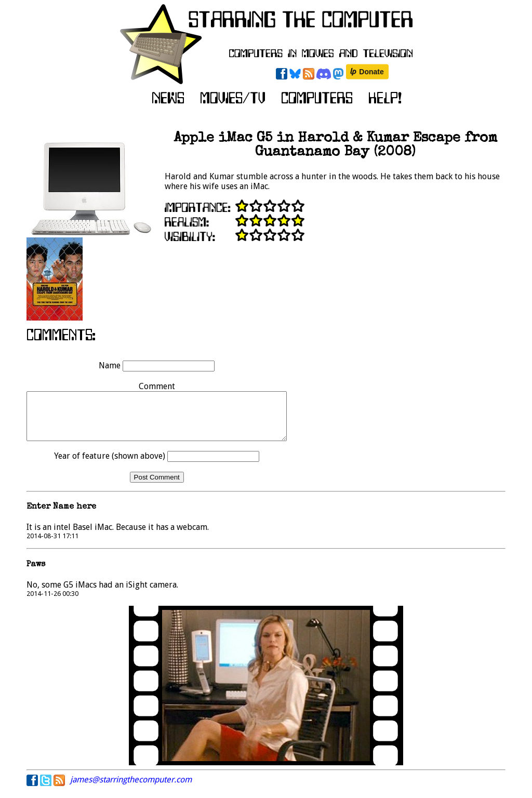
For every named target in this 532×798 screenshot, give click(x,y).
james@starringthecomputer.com (131, 789)
